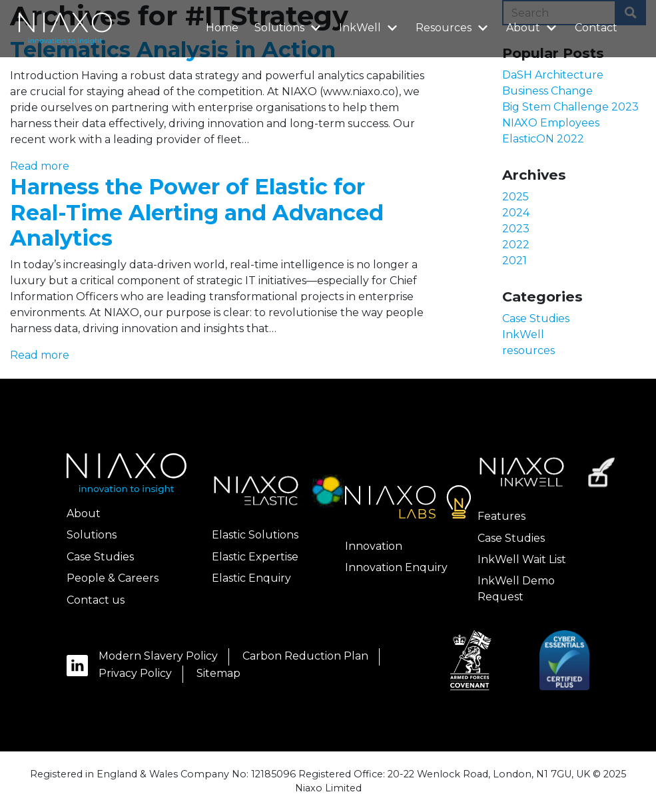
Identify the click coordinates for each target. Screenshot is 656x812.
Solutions (289, 27)
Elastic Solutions (255, 535)
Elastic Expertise (255, 557)
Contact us (96, 600)
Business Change (547, 91)
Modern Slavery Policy (158, 656)
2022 (516, 245)
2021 (514, 261)
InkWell (370, 27)
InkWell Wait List (522, 559)
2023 (516, 229)
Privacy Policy (135, 673)
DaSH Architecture (553, 75)
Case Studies (536, 318)
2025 (515, 197)
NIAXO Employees (551, 123)
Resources (454, 27)
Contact (596, 28)
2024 (516, 213)
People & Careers (113, 578)
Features (501, 516)
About (533, 27)
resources (528, 350)
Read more (40, 166)
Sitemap (218, 673)
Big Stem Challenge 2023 (570, 107)
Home (222, 28)
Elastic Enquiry (251, 578)
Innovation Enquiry (396, 567)
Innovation (374, 546)
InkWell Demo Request (516, 589)
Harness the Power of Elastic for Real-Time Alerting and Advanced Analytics (197, 212)
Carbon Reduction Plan (305, 656)
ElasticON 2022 (543, 139)
